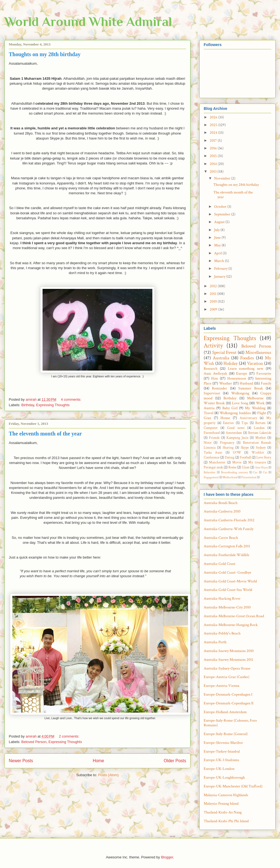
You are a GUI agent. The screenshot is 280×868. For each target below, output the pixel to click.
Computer (211, 428)
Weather (226, 383)
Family (266, 383)
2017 (214, 141)
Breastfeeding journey (234, 472)
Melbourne (255, 398)
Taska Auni (213, 453)
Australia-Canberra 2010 (222, 511)
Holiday (231, 363)
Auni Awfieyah (215, 374)
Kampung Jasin (237, 438)
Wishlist (258, 453)
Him (215, 378)
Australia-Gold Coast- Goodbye (227, 573)
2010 (214, 301)
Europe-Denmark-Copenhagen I (228, 695)
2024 (214, 133)
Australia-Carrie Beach (221, 538)
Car (255, 472)
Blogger (167, 857)
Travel (208, 413)
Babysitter (210, 472)
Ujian (246, 467)
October (221, 207)
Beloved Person (34, 742)
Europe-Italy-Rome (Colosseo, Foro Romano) (230, 723)
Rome (232, 467)
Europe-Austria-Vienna (222, 686)
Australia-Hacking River (222, 599)
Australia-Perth (215, 642)
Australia (221, 358)
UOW (237, 453)
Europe (242, 374)
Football (245, 457)
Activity (213, 346)
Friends (214, 438)
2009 (214, 309)
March (219, 261)
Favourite (264, 374)
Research (211, 369)
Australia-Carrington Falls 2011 (227, 546)
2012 (214, 286)
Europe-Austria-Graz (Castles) (226, 677)
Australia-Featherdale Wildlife (226, 555)
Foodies (247, 358)
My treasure (257, 462)
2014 (214, 164)
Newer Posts (21, 761)
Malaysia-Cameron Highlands (226, 795)
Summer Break (250, 388)
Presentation (249, 477)
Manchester (217, 462)
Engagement (211, 477)
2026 (214, 117)
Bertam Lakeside (260, 433)
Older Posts (175, 761)
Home (99, 761)
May (218, 245)
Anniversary (248, 418)
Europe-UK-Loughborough (224, 778)
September (223, 214)
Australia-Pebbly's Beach (222, 633)
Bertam (260, 423)
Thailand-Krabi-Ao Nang (223, 812)
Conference (212, 457)
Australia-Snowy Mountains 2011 (228, 660)
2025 (214, 125)
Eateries (228, 423)
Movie (237, 462)
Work (260, 403)
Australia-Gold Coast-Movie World (230, 581)
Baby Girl (230, 408)
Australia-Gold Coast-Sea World (228, 590)
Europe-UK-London (219, 769)
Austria (209, 408)
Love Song (240, 403)
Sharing (228, 448)
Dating (230, 457)
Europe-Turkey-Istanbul (222, 752)
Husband (246, 383)
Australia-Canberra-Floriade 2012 (229, 520)
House (225, 418)
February (221, 269)
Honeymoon (237, 378)
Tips (245, 423)
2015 (214, 156)
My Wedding (255, 408)
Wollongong (240, 393)
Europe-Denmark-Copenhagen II (229, 703)
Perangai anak (213, 467)
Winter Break (214, 403)
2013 (214, 172)
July (217, 230)
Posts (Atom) (108, 775)
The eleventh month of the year (45, 434)
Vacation (255, 363)
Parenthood (212, 433)
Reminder (219, 388)
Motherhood (230, 477)
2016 (214, 148)
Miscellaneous (258, 352)
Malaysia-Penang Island (221, 804)
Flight (262, 413)
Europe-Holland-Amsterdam (225, 712)
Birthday (28, 405)
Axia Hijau (261, 467)
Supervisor (212, 393)
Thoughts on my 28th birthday (45, 54)
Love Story (264, 457)
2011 (213, 294)
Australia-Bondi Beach (221, 503)
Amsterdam (234, 433)
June (218, 238)
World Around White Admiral (88, 22)
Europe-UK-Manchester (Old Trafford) (233, 786)
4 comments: (72, 399)
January (220, 277)
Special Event (224, 352)
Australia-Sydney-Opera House (227, 668)
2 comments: (70, 736)
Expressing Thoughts (53, 405)
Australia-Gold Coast (219, 564)
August (220, 222)
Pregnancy (227, 443)
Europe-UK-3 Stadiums (221, 760)
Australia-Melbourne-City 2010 (227, 607)
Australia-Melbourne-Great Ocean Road (234, 616)
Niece (208, 443)
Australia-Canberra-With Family (229, 529)
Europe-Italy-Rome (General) (226, 734)
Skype (245, 448)
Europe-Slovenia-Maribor (223, 743)
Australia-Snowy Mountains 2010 (229, 651)
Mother (261, 438)
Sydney (261, 448)
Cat (265, 472)
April (218, 253)
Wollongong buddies (235, 413)
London (259, 428)
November (223, 178)
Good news (236, 428)
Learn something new (246, 369)
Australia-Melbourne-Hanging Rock (231, 625)
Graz (207, 418)
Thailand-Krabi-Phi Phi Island (226, 821)
